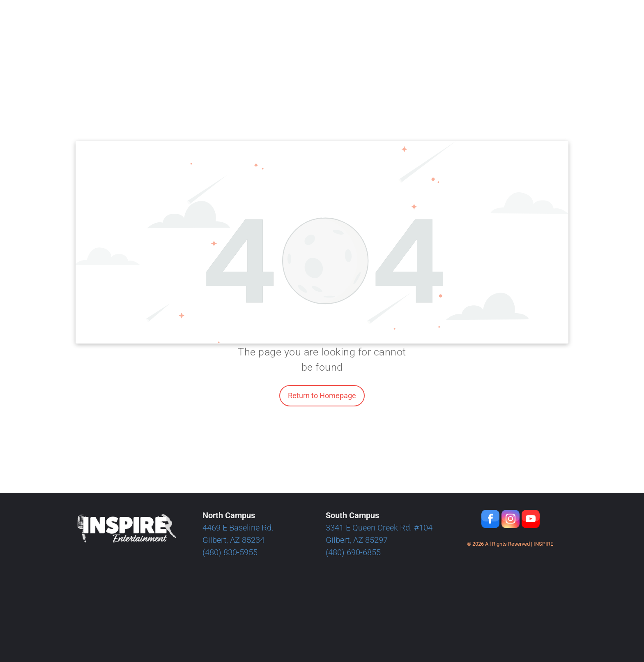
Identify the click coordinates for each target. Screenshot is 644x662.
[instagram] (511, 520)
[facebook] (490, 520)
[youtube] (531, 520)
